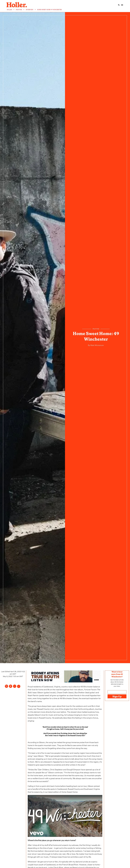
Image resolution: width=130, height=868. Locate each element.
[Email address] (117, 692)
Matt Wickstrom (97, 345)
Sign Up (117, 697)
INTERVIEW (30, 10)
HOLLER (9, 10)
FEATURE (19, 10)
